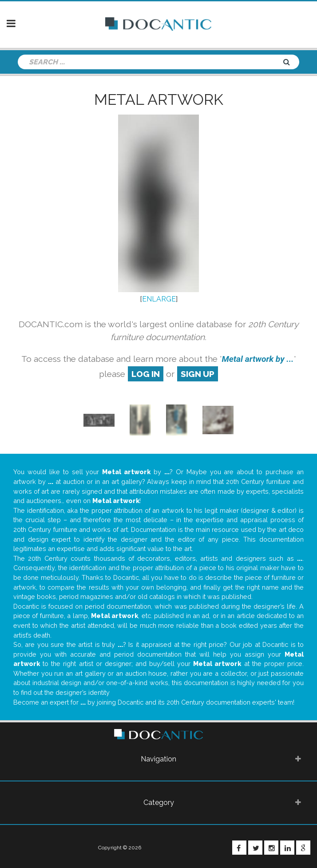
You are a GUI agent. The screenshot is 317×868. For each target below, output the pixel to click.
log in (146, 374)
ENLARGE (159, 299)
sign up (198, 374)
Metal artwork (159, 99)
